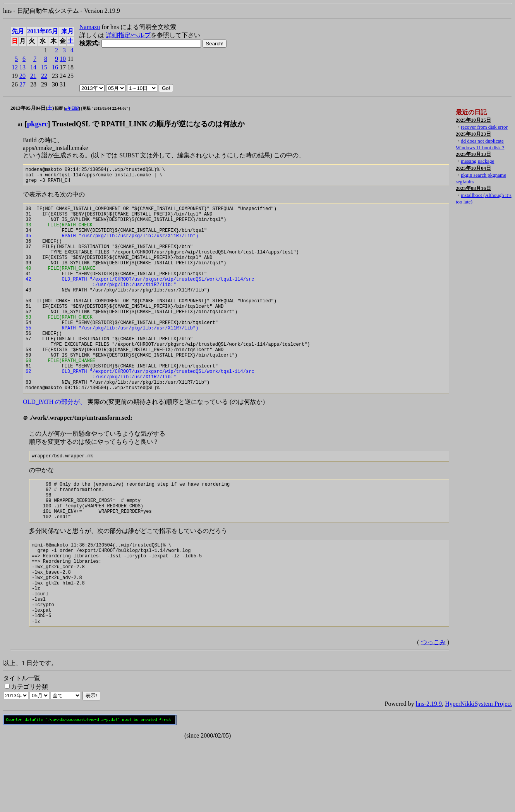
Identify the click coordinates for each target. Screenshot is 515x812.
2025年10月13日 (473, 154)
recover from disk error (484, 127)
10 (63, 59)
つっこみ (433, 712)
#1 (20, 125)
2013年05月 (43, 31)
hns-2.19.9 (429, 773)
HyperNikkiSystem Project (478, 773)
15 (44, 67)
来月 (67, 31)
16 (55, 67)
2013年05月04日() (32, 108)
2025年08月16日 (473, 188)
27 (22, 84)
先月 (18, 31)
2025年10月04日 (473, 168)
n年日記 (72, 108)
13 (22, 67)
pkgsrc (38, 124)
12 (15, 67)
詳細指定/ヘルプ (128, 35)
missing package (477, 161)
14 (33, 67)
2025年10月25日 (473, 120)
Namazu (90, 27)
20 (22, 76)
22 (44, 76)
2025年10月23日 (473, 134)
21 (33, 76)
